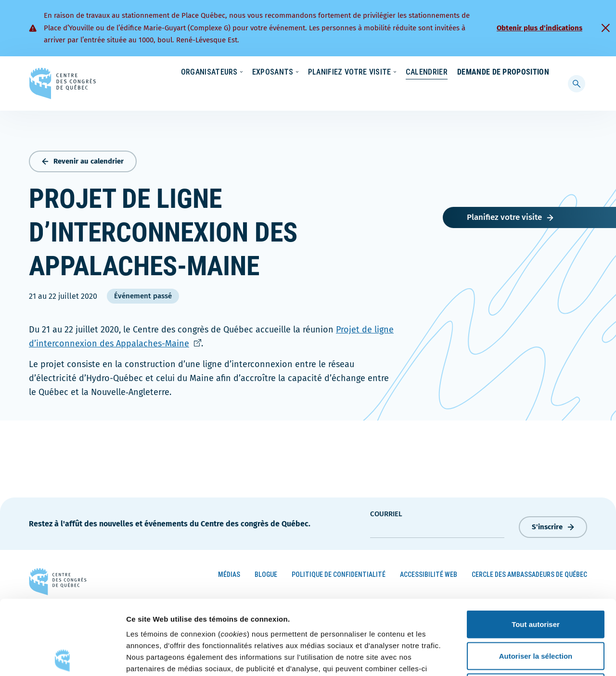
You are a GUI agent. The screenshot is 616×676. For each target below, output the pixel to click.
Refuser (536, 613)
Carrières (422, 73)
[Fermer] (605, 28)
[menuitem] (545, 72)
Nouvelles (375, 73)
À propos (467, 73)
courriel (386, 512)
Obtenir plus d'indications (539, 28)
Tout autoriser (536, 550)
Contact (510, 73)
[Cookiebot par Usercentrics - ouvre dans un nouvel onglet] (62, 657)
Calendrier (417, 91)
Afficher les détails (530, 657)
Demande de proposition (503, 91)
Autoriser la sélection (536, 581)
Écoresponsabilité (316, 73)
